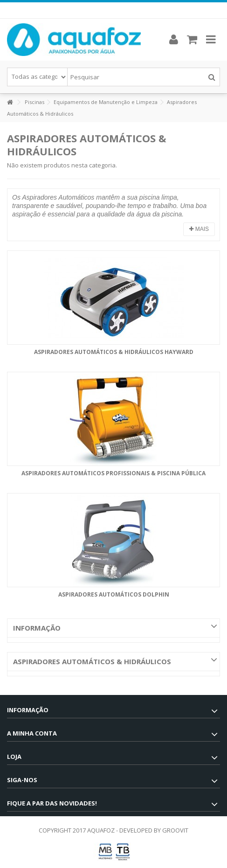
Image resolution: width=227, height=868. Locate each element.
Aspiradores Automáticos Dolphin (114, 594)
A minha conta (32, 733)
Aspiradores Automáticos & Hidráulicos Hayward (114, 352)
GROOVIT (175, 830)
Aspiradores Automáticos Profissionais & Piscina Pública (113, 473)
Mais (199, 229)
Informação (37, 628)
